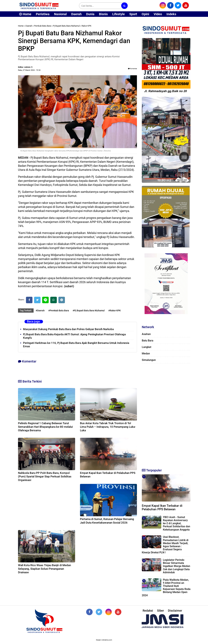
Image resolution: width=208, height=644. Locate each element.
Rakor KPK (86, 26)
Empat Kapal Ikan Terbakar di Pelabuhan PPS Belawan (162, 508)
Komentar (132, 69)
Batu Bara (148, 341)
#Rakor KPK (115, 311)
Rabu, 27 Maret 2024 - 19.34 (29, 70)
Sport (133, 14)
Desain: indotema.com (104, 640)
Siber (160, 611)
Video (158, 14)
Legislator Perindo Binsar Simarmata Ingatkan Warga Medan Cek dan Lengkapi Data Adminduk (177, 566)
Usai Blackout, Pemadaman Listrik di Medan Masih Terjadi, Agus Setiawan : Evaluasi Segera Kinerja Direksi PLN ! (165, 545)
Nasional (60, 14)
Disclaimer (175, 611)
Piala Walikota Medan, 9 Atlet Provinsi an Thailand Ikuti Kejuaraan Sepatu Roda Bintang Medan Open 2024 (166, 588)
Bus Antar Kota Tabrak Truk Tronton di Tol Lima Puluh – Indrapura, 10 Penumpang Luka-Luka (108, 427)
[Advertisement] (166, 414)
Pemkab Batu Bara (43, 26)
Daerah (76, 14)
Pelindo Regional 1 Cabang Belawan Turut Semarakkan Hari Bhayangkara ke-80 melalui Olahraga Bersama (45, 427)
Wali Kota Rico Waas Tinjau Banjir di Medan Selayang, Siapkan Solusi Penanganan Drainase (44, 569)
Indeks (171, 14)
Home (25, 14)
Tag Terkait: (26, 311)
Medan (146, 353)
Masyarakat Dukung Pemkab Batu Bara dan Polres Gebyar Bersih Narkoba (68, 329)
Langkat (147, 347)
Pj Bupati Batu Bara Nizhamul (66, 26)
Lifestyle (119, 14)
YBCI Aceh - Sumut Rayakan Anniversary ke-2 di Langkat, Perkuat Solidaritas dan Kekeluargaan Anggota (177, 523)
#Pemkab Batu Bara (59, 311)
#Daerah (40, 311)
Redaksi (148, 611)
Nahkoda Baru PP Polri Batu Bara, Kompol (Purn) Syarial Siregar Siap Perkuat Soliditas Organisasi (45, 476)
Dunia (90, 14)
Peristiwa (43, 14)
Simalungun (149, 360)
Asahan (146, 334)
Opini (145, 14)
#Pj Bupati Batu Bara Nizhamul (89, 311)
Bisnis (103, 14)
